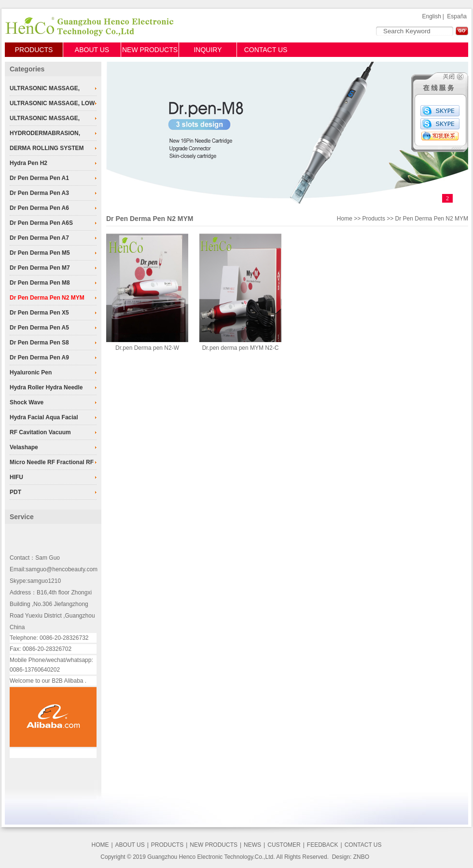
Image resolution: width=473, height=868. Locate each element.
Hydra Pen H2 (28, 163)
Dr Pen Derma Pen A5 (39, 328)
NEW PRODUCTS (150, 50)
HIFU (16, 477)
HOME (100, 845)
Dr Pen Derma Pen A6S (41, 223)
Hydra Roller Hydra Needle (46, 387)
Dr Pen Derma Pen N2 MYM (47, 298)
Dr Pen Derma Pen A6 (39, 208)
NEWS (252, 845)
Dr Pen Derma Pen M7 (40, 268)
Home (345, 219)
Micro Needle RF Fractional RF (52, 462)
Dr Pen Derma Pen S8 (39, 343)
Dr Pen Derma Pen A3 (39, 193)
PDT (15, 492)
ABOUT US (92, 50)
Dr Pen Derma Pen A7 (39, 238)
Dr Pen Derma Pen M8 (40, 283)
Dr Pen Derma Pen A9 (39, 358)
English (431, 16)
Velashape (24, 447)
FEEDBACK (323, 845)
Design (341, 857)
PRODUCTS (34, 50)
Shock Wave (27, 402)
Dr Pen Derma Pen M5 (40, 253)
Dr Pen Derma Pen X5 (39, 313)
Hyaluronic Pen (31, 372)
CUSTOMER (284, 845)
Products (374, 219)
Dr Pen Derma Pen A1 (39, 178)
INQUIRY (208, 50)
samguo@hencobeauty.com (62, 569)
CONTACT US (266, 50)
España (457, 16)
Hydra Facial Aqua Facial (44, 417)
